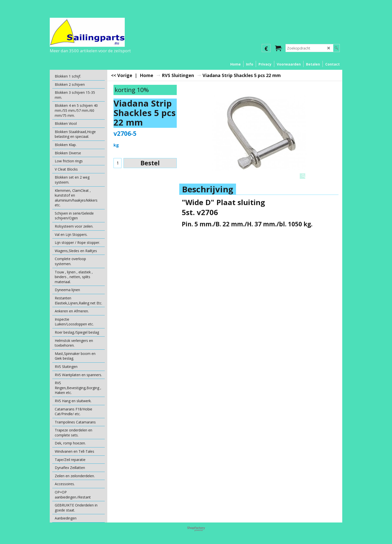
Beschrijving (208, 189)
